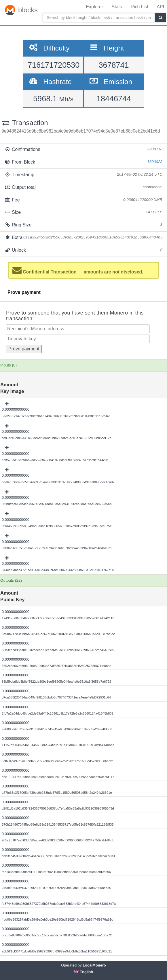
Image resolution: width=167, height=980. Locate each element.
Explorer (94, 7)
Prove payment (24, 292)
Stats (117, 7)
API (160, 7)
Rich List (139, 7)
